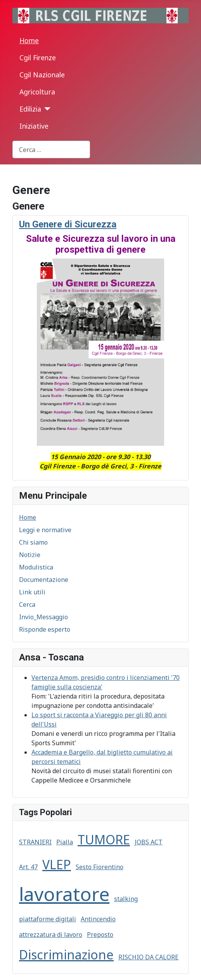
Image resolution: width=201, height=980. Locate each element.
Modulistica (36, 567)
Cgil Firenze (38, 58)
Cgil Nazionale (42, 75)
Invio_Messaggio (43, 617)
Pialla (65, 842)
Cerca (27, 604)
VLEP (57, 864)
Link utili (32, 592)
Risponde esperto (45, 629)
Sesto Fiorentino (100, 867)
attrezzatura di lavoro (51, 935)
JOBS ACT (149, 842)
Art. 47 (28, 867)
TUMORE (104, 839)
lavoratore (64, 894)
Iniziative (34, 126)
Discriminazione (66, 955)
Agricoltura (37, 92)
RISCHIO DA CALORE (148, 957)
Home (29, 40)
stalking (126, 899)
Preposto (100, 935)
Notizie (30, 555)
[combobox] (51, 149)
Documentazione (44, 580)
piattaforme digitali (48, 919)
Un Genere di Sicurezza (68, 224)
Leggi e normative (45, 530)
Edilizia (30, 109)
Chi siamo (33, 542)
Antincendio (98, 919)
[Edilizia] (46, 109)
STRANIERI (35, 842)
